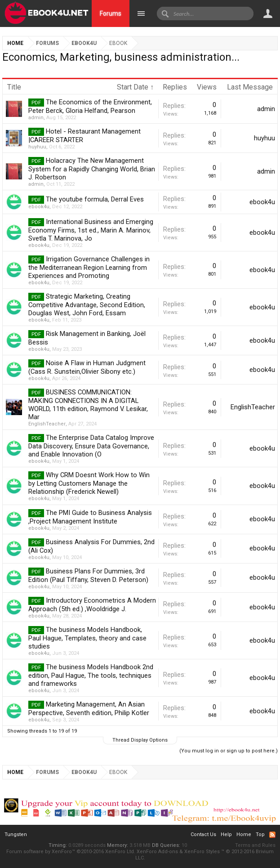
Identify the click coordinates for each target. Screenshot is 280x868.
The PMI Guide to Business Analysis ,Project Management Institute (90, 517)
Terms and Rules (255, 845)
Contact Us (203, 834)
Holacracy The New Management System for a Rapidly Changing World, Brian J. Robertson (92, 169)
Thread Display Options (140, 740)
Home (244, 834)
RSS (272, 835)
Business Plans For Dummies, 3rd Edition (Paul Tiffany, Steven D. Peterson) (88, 575)
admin (36, 118)
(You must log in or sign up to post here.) (229, 751)
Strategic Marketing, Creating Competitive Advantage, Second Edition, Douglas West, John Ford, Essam (87, 305)
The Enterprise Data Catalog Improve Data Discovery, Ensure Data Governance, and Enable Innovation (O (91, 446)
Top (260, 834)
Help (226, 834)
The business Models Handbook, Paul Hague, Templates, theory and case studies (87, 638)
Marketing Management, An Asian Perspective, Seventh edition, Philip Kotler (89, 709)
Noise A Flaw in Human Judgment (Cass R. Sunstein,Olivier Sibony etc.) (87, 367)
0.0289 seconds (87, 845)
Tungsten (16, 834)
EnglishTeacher (47, 424)
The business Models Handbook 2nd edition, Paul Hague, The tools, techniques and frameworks (91, 675)
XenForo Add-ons (157, 852)
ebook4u (39, 207)
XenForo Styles (202, 852)
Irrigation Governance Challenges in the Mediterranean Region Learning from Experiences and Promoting (89, 267)
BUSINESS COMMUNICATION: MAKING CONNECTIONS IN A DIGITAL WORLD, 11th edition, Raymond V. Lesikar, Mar (88, 405)
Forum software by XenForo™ (71, 852)
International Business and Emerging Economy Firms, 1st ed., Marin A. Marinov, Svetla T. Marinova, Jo (91, 230)
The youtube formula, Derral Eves (95, 199)
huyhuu (37, 147)
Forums (111, 13)
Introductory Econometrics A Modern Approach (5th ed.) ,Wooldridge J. (92, 605)
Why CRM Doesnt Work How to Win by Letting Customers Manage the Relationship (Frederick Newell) (89, 483)
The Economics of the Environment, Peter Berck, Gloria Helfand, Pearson (90, 106)
